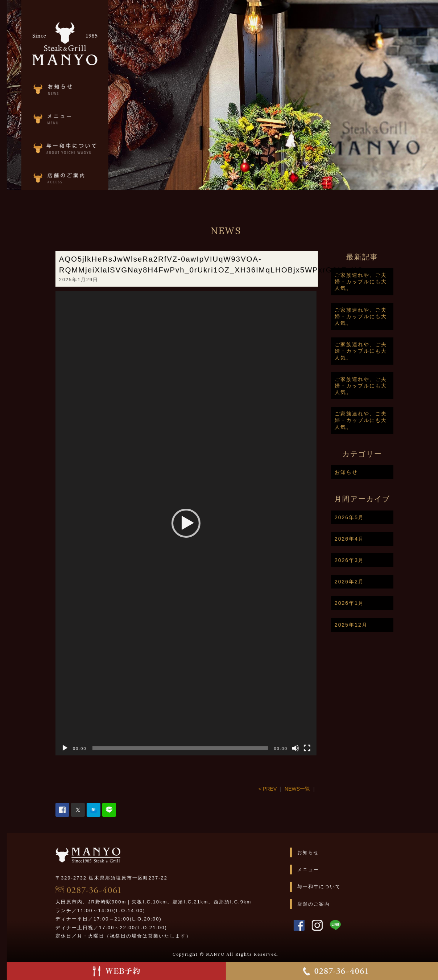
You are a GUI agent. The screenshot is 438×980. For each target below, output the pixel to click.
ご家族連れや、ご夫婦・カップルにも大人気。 (382, 282)
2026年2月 (371, 582)
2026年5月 (371, 517)
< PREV (289, 789)
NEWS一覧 (319, 789)
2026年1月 (371, 603)
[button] (207, 523)
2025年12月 (373, 625)
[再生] (86, 748)
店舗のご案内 (335, 904)
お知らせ (368, 472)
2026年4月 (371, 539)
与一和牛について (340, 887)
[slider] (202, 748)
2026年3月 (371, 560)
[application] (207, 523)
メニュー (330, 870)
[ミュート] (317, 748)
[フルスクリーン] (328, 748)
